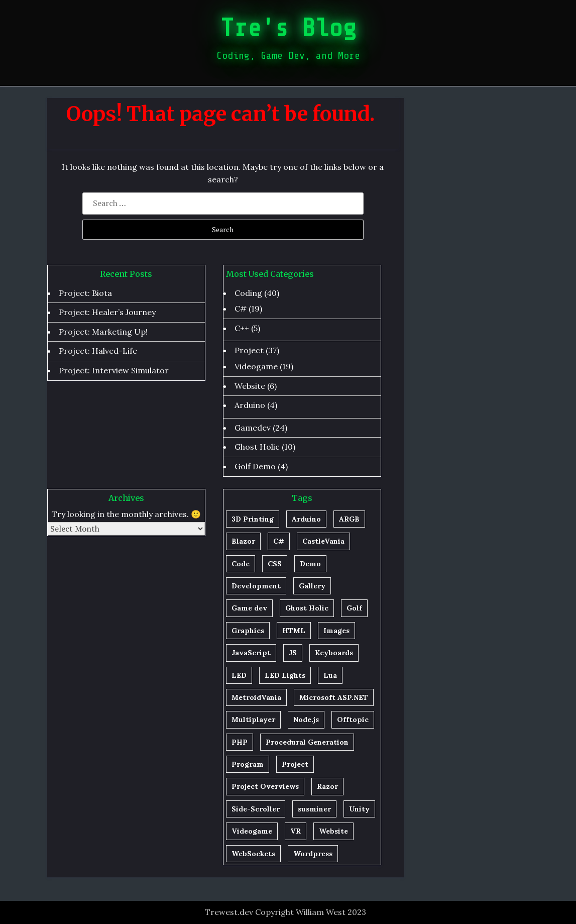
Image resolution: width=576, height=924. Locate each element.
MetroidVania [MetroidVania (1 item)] (256, 697)
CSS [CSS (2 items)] (275, 564)
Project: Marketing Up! (103, 332)
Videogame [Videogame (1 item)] (252, 831)
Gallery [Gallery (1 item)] (312, 586)
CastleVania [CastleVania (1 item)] (323, 541)
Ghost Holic (257, 447)
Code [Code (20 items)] (241, 564)
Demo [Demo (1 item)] (310, 564)
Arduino (250, 405)
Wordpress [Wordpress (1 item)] (313, 854)
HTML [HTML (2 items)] (294, 631)
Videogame (256, 366)
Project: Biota (85, 293)
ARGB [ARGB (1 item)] (349, 519)
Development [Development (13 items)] (256, 586)
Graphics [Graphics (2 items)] (248, 631)
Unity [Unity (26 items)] (359, 809)
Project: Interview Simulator (114, 370)
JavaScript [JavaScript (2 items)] (251, 653)
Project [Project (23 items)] (295, 764)
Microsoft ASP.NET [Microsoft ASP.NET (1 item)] (334, 697)
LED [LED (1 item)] (239, 675)
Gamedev (253, 428)
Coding (248, 293)
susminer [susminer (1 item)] (314, 809)
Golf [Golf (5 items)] (354, 608)
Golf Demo (255, 466)
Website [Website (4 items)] (333, 831)
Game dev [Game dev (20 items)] (249, 608)
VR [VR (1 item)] (296, 831)
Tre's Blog (288, 28)
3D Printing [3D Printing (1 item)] (253, 519)
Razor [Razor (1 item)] (327, 786)
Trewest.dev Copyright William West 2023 (285, 912)
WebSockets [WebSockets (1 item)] (253, 854)
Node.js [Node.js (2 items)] (306, 720)
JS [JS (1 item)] (293, 653)
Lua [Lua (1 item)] (330, 675)
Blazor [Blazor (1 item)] (243, 541)
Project (249, 350)
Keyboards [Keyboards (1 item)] (334, 653)
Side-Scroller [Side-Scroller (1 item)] (256, 809)
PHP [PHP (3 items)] (240, 742)
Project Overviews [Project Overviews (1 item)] (265, 786)
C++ (242, 328)
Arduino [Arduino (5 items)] (306, 519)
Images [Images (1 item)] (336, 631)
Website (250, 386)
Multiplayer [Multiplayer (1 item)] (253, 720)
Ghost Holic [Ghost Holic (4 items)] (307, 608)
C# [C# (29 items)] (279, 541)
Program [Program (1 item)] (248, 764)
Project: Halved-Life (98, 351)
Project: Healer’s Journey (107, 312)
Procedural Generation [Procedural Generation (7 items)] (307, 742)
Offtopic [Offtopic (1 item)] (353, 720)
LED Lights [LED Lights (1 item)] (285, 675)
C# (241, 309)
